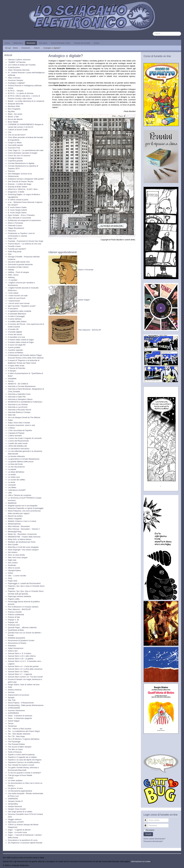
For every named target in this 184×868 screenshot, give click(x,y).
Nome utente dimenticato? (155, 839)
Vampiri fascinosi (15, 806)
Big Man (11, 111)
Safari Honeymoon (16, 648)
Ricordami (150, 830)
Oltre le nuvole (14, 568)
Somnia (11, 692)
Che (10, 132)
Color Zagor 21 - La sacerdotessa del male (26, 150)
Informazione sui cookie (141, 861)
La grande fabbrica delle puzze (21, 462)
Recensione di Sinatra (17, 643)
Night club (12, 560)
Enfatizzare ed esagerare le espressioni (24, 220)
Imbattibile (12, 379)
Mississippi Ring (15, 532)
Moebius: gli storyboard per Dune (22, 542)
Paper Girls (13, 581)
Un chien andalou (15, 780)
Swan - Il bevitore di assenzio (20, 716)
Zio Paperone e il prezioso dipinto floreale (25, 843)
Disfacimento (13, 176)
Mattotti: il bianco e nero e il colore (22, 521)
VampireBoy (13, 804)
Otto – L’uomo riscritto (17, 576)
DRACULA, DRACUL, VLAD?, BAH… (24, 189)
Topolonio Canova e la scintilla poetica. (24, 762)
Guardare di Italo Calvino (18, 267)
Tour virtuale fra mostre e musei (21, 765)
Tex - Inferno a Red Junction (20, 729)
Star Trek (12, 700)
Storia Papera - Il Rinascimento (21, 703)
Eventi (96, 43)
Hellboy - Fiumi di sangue (18, 272)
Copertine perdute (15, 161)
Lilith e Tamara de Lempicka (20, 495)
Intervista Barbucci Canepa (19, 412)
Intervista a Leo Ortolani (18, 404)
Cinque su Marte (15, 143)
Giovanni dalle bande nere (19, 262)
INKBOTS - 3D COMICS (18, 384)
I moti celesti (13, 293)
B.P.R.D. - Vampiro (16, 91)
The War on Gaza (15, 749)
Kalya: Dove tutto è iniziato (19, 423)
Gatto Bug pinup (15, 251)
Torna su (178, 865)
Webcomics (18, 43)
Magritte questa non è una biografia (23, 506)
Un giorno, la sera (15, 788)
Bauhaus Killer (14, 106)
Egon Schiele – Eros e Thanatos (21, 215)
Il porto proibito (14, 347)
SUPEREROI (13, 713)
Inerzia (11, 381)
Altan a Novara (14, 78)
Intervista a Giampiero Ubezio (20, 399)
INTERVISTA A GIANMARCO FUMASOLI (25, 402)
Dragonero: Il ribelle (16, 192)
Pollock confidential (16, 615)
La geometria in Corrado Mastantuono (24, 459)
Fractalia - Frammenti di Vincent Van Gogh (26, 241)
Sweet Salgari (14, 721)
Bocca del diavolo (15, 119)
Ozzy (10, 578)
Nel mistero (13, 552)
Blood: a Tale (13, 117)
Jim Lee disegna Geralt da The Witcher (24, 417)
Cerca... (153, 32)
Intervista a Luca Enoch (18, 407)
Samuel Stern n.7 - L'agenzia (20, 674)
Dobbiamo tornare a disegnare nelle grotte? (26, 179)
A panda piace (14, 67)
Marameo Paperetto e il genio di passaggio (26, 508)
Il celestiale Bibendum (17, 314)
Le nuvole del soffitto (16, 480)
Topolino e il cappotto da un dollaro (22, 757)
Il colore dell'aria (15, 319)
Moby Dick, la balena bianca (20, 539)
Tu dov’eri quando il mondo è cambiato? (25, 773)
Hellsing (11, 277)
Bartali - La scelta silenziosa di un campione (26, 101)
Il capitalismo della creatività (20, 311)
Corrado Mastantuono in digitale (21, 163)
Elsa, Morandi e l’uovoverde (19, 218)
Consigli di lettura (15, 158)
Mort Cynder (13, 544)
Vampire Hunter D (15, 801)
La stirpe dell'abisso (16, 472)
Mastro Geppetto (15, 519)
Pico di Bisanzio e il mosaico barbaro (23, 607)
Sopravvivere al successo (18, 695)
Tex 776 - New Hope (16, 736)
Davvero (11, 171)
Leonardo (12, 485)
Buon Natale (13, 122)
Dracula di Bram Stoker (18, 187)
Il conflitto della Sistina (17, 321)
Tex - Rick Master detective (19, 734)
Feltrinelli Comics (15, 226)
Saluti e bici (13, 651)
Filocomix (12, 231)
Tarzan (11, 723)
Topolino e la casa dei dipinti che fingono (25, 760)
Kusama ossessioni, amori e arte (21, 425)
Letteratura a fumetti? (17, 490)
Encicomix (31, 43)
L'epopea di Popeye (16, 433)
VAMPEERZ (13, 799)
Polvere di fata (14, 617)
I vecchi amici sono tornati (19, 303)
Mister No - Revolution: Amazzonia (22, 534)
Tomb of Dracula (15, 752)
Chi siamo (43, 43)
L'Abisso (11, 428)
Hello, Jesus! (13, 275)
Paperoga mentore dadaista (19, 596)
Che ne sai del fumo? (17, 135)
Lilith (10, 493)
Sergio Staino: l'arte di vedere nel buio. (24, 685)
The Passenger (14, 742)
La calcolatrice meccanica (19, 449)
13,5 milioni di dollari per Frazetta (22, 65)
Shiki (10, 687)
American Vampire (16, 80)
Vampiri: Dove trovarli (17, 809)
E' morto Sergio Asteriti (17, 210)
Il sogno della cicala (16, 366)
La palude (12, 469)
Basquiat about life (16, 104)
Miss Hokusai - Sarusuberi (19, 526)
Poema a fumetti (15, 612)
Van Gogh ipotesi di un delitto (20, 812)
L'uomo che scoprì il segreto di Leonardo (25, 438)
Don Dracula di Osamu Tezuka (21, 181)
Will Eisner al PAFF (16, 822)
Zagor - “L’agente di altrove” (19, 830)
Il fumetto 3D (13, 329)
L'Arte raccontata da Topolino (20, 430)
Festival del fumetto (82, 43)
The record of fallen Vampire (20, 747)
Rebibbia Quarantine (16, 638)
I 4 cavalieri (13, 280)
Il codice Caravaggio (16, 316)
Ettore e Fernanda (15, 223)
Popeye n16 (13, 622)
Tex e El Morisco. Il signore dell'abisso (24, 739)
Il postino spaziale (15, 350)
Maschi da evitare (15, 516)
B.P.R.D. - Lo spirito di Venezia (21, 93)
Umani (11, 778)
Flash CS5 (12, 239)
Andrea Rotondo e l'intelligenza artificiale (25, 86)
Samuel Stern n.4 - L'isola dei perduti (23, 666)
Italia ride (12, 415)
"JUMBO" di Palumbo (17, 62)
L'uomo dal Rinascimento (18, 441)
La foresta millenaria (16, 456)
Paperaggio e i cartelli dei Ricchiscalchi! (24, 583)
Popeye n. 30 (13, 620)
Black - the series (15, 114)
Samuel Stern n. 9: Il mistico (20, 653)
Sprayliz (11, 697)
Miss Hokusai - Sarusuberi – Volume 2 (24, 529)
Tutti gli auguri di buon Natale (20, 775)
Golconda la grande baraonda (20, 264)
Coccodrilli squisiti (15, 145)
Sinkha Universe (15, 690)
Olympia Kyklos (14, 570)
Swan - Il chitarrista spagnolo (20, 718)
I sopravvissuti (14, 301)
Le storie (11, 482)
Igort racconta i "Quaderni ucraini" (22, 306)
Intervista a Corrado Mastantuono (22, 386)
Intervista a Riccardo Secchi (19, 410)
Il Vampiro (12, 371)
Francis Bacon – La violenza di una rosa (25, 244)
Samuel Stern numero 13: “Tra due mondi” (25, 677)
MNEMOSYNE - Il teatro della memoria (24, 537)
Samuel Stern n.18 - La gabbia (21, 659)
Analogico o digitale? (17, 83)
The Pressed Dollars (16, 744)
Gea (10, 254)
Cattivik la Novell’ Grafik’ (18, 130)
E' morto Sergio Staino (17, 213)
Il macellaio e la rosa (16, 337)
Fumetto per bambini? (17, 249)
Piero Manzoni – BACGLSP (19, 609)
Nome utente (147, 819)
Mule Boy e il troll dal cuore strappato (23, 547)
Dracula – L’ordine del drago (20, 184)
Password (147, 824)
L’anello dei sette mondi (18, 443)
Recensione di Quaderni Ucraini (21, 640)
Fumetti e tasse (14, 246)
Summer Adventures (16, 710)
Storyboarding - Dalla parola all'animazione (26, 705)
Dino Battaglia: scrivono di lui (20, 174)
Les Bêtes (12, 487)
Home (7, 43)
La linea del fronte (15, 464)
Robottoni (12, 646)
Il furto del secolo (15, 334)
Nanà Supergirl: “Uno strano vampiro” (23, 550)
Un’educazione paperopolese (20, 791)
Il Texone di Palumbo (17, 368)
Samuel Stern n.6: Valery (18, 672)
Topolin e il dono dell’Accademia (21, 755)
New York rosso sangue (18, 557)
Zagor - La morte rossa (17, 832)
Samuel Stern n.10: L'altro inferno (22, 656)
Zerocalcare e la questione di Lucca (23, 840)
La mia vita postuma (16, 467)
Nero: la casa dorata (16, 555)
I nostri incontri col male (18, 296)
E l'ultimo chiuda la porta (18, 200)
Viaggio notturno (15, 819)
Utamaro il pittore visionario (19, 60)
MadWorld (12, 503)
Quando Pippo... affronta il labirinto (22, 627)
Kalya (10, 420)
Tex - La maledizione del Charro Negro (24, 731)
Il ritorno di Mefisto (16, 353)
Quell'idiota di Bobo (16, 630)
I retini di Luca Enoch (17, 298)
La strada (12, 474)
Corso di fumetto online (61, 43)
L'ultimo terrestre (15, 436)
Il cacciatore (13, 309)
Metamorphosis (14, 524)
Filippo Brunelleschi (16, 228)
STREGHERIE (14, 708)
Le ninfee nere (14, 477)
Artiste (11, 88)
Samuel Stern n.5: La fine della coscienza (25, 669)
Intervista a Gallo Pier (17, 397)
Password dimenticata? (153, 841)
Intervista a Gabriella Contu (19, 394)
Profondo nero (14, 625)
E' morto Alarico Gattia (17, 207)
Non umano (13, 563)
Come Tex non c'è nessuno (19, 156)
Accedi (148, 834)
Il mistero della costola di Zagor (21, 340)
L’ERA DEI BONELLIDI (17, 446)
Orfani (10, 573)
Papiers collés (14, 599)
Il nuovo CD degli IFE (17, 345)
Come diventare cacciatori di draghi (23, 153)
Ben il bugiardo (14, 109)
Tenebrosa (12, 726)
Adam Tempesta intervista (19, 70)
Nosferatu (12, 565)
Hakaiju (11, 270)
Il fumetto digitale (15, 332)
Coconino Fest (14, 148)
